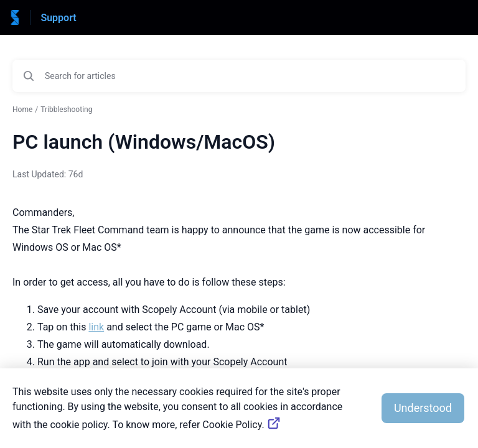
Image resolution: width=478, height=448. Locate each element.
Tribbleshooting (66, 110)
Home (22, 110)
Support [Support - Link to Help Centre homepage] (58, 18)
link (96, 327)
